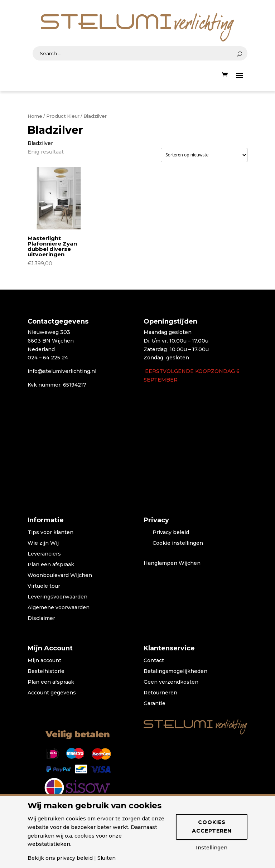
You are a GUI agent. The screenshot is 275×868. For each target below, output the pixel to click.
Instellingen (212, 848)
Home (35, 116)
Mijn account (44, 661)
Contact (154, 661)
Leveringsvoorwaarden (57, 597)
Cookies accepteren (212, 826)
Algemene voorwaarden (59, 608)
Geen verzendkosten (171, 682)
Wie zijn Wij (43, 543)
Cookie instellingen (178, 543)
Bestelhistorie (46, 671)
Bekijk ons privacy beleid (60, 858)
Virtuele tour (44, 586)
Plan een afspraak (51, 565)
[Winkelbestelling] (204, 155)
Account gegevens (52, 693)
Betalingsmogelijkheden (175, 671)
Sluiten (107, 858)
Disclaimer (41, 619)
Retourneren (160, 693)
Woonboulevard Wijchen (60, 576)
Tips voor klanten (50, 533)
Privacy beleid (171, 533)
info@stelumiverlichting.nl (62, 371)
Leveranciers (44, 554)
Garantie (155, 704)
